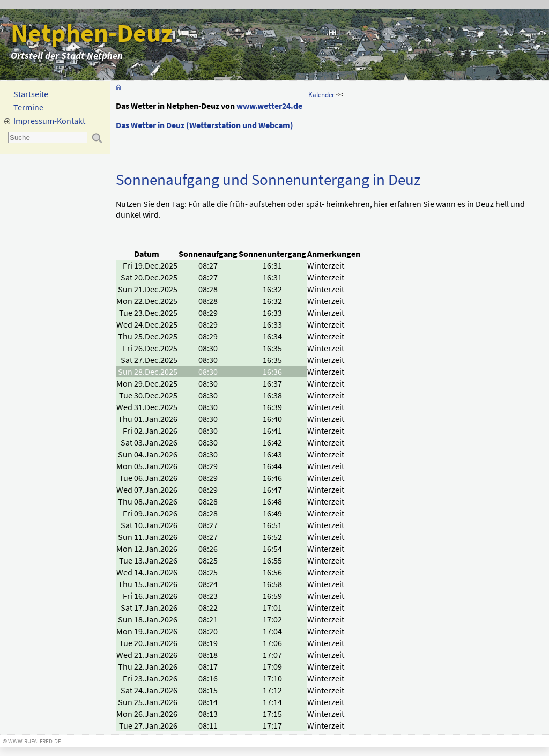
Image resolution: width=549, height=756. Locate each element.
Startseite (31, 94)
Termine (28, 107)
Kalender (321, 94)
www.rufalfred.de (35, 741)
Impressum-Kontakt (49, 121)
